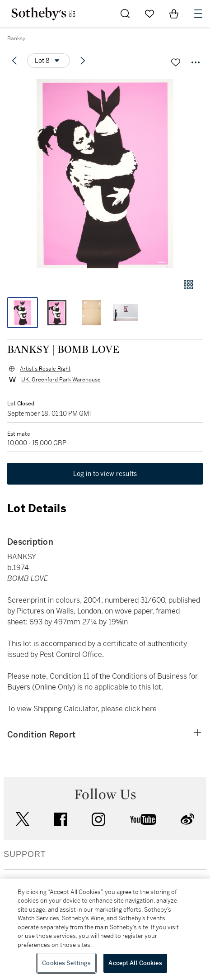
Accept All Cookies (135, 963)
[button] (105, 174)
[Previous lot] (14, 61)
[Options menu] (49, 61)
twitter (23, 819)
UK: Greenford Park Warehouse (61, 380)
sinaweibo (187, 819)
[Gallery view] (188, 285)
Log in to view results (105, 474)
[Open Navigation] (198, 14)
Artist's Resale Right (45, 369)
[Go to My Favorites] (149, 14)
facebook (61, 819)
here (149, 709)
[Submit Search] (125, 14)
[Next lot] (83, 61)
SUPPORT (25, 854)
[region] (105, 929)
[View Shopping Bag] (174, 14)
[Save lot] (176, 62)
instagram (98, 819)
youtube (143, 819)
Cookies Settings (66, 963)
